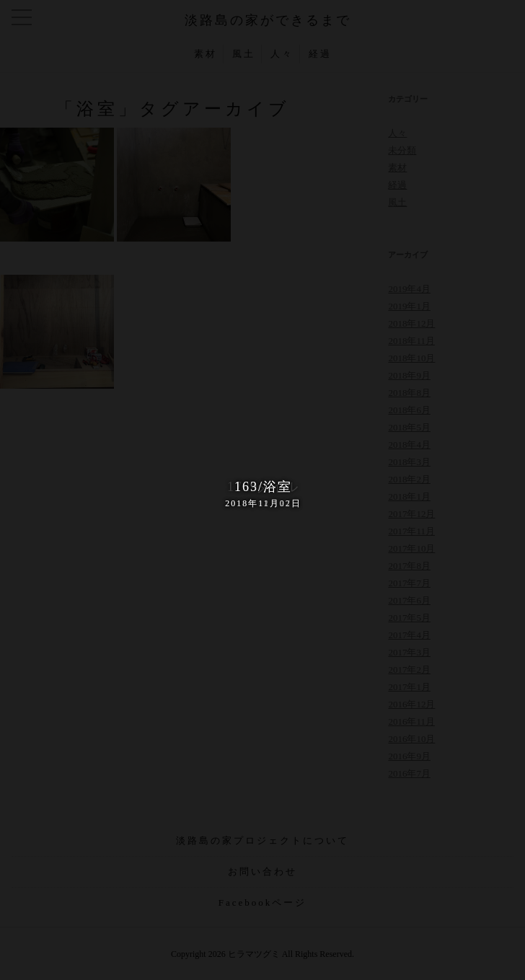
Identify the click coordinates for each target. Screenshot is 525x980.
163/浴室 (262, 495)
